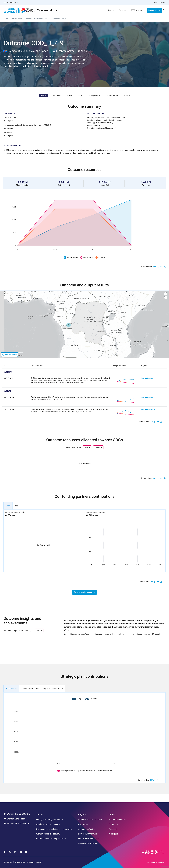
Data (156, 2)
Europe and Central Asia (88, 839)
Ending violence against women (50, 820)
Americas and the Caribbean (90, 820)
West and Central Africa (88, 843)
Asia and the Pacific (87, 829)
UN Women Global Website (16, 823)
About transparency (117, 820)
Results (111, 10)
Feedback (113, 829)
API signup (113, 834)
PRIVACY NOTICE (20, 862)
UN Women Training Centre (17, 814)
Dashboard (153, 10)
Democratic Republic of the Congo (37, 19)
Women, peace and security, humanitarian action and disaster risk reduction (86, 771)
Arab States (83, 824)
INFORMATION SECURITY (34, 862)
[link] (153, 381)
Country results (16, 19)
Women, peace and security (48, 834)
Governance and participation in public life (54, 829)
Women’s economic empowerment (51, 839)
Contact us (113, 824)
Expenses (102, 257)
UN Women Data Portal (14, 819)
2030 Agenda (137, 10)
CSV (155, 267)
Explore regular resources (84, 592)
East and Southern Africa (89, 834)
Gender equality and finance (48, 824)
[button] (69, 325)
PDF (162, 267)
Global (6, 2)
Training (163, 2)
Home (6, 19)
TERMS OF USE (8, 862)
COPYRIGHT (152, 862)
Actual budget (88, 257)
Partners (122, 10)
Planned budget (72, 257)
